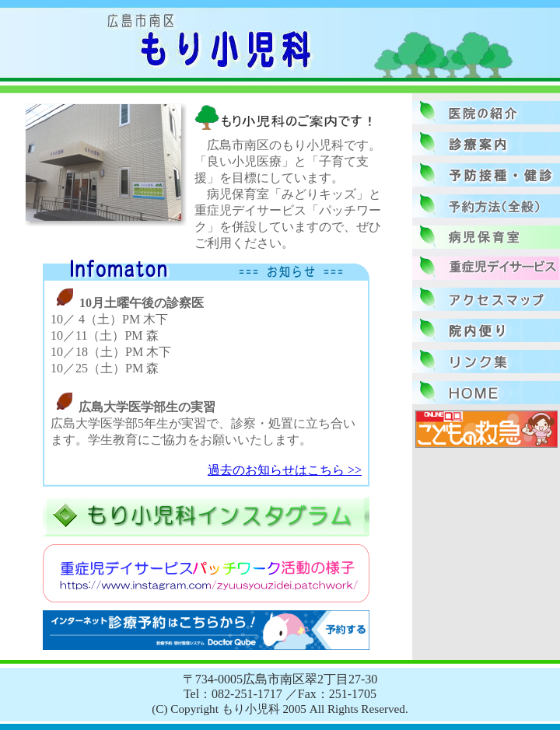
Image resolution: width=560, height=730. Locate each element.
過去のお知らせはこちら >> (285, 470)
